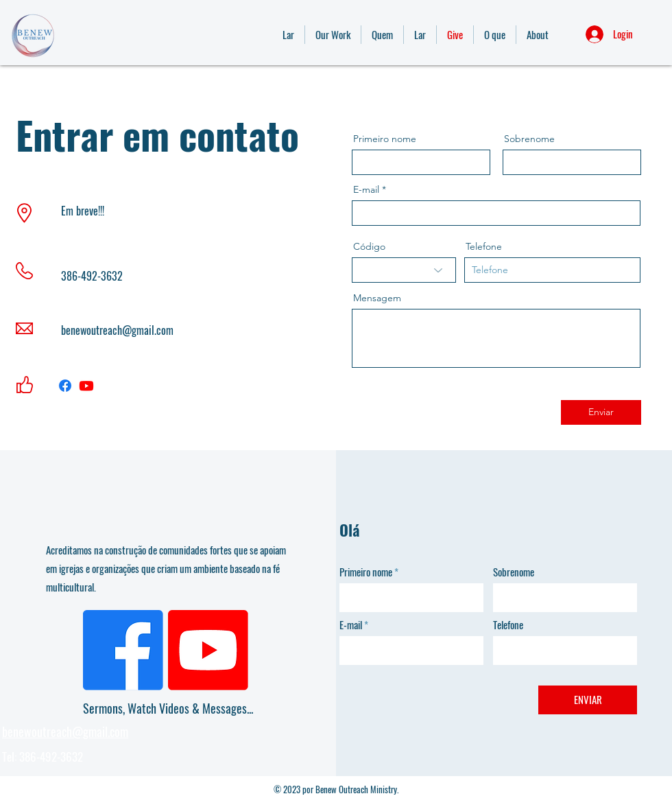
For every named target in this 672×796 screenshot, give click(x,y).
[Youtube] (86, 386)
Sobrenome (529, 139)
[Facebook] (65, 386)
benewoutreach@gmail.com (117, 330)
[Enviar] (601, 412)
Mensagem (377, 298)
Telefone (484, 246)
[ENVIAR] (588, 700)
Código (369, 246)
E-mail (366, 189)
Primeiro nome (385, 139)
